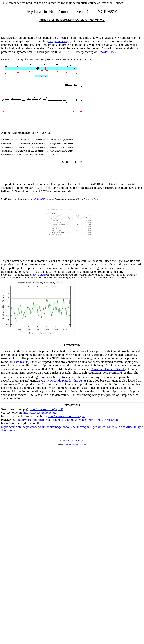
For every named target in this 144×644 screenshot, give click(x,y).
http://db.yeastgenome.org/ (40, 415)
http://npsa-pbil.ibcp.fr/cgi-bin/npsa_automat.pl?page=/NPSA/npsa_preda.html (68, 422)
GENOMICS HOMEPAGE (72, 442)
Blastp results (20, 364)
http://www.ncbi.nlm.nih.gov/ (67, 418)
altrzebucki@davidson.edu (76, 447)
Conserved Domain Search (108, 371)
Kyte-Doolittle (40, 277)
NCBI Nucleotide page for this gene (62, 382)
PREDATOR (40, 201)
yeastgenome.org (58, 41)
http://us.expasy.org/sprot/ (46, 411)
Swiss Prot (108, 52)
